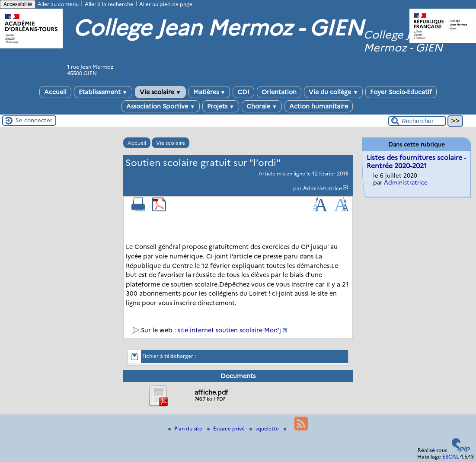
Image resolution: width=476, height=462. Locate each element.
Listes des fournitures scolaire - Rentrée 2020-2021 (416, 162)
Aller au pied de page (166, 4)
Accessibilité (18, 4)
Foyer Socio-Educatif (401, 92)
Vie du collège (333, 92)
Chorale (262, 106)
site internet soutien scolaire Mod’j (229, 330)
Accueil (55, 92)
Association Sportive (161, 106)
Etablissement (103, 92)
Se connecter (34, 120)
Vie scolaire (160, 92)
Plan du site (186, 429)
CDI (243, 92)
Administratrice (323, 188)
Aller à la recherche (109, 4)
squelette (265, 429)
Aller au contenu (58, 4)
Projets (221, 106)
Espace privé (227, 429)
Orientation (279, 92)
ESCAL (450, 457)
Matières (209, 92)
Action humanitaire (319, 106)
